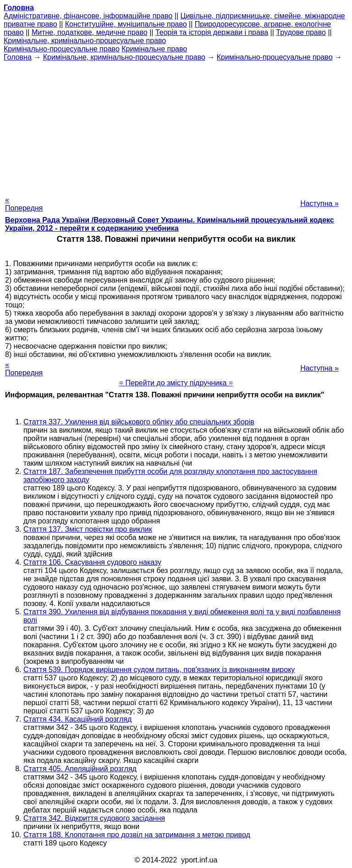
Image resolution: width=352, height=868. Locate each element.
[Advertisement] (176, 126)
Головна (18, 57)
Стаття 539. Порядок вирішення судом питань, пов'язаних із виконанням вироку (159, 670)
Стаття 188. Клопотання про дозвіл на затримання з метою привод (137, 835)
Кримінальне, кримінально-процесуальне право (85, 41)
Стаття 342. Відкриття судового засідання (94, 818)
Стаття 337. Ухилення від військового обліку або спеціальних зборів (139, 422)
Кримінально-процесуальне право (62, 49)
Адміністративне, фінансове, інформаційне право (88, 16)
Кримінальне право (154, 49)
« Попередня (24, 204)
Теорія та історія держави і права (212, 32)
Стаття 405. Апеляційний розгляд (80, 769)
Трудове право (301, 32)
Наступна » (319, 203)
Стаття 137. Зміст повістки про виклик (88, 529)
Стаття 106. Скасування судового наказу (92, 562)
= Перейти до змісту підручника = (176, 383)
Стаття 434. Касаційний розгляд (77, 719)
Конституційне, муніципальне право (126, 24)
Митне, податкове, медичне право (90, 32)
